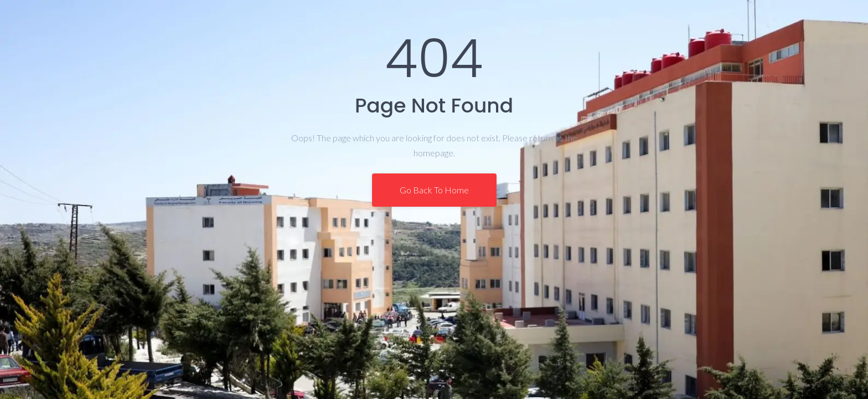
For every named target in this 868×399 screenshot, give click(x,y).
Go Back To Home (434, 190)
